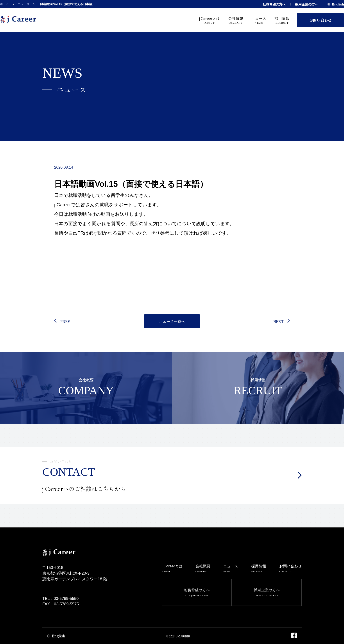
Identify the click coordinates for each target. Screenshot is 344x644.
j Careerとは (209, 20)
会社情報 (236, 20)
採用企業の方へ (307, 4)
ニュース (24, 4)
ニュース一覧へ (172, 321)
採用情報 (282, 20)
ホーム (4, 4)
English (336, 4)
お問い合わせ (321, 20)
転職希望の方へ (274, 4)
